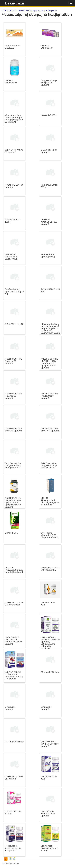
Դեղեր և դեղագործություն (43, 11)
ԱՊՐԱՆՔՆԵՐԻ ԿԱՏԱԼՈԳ (15, 11)
